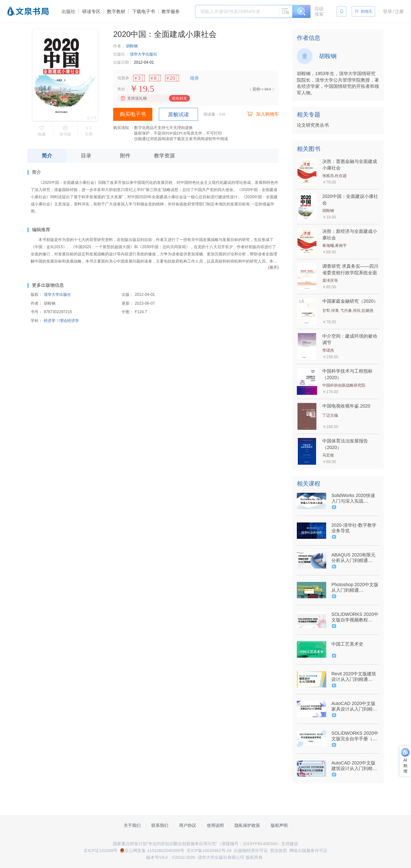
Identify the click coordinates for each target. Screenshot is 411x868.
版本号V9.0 (157, 857)
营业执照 (279, 851)
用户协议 (188, 825)
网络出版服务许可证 (308, 851)
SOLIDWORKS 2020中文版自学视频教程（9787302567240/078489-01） (355, 617)
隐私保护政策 (247, 825)
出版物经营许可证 (251, 851)
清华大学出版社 (144, 54)
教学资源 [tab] (164, 156)
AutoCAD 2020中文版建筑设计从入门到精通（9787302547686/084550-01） (355, 766)
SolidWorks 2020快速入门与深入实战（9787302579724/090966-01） (355, 498)
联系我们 (160, 825)
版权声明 (279, 825)
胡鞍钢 (132, 46)
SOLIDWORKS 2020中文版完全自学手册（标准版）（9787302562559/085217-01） (355, 736)
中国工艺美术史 (347, 644)
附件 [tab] (125, 156)
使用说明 (215, 825)
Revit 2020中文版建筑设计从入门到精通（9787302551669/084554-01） (355, 677)
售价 (121, 89)
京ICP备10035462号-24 (209, 851)
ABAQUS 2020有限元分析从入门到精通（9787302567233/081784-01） (355, 558)
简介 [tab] (47, 156)
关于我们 (132, 825)
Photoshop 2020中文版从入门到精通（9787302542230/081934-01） (355, 587)
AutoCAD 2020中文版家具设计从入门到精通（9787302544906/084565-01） (355, 706)
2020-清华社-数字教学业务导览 (354, 528)
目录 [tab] (86, 156)
